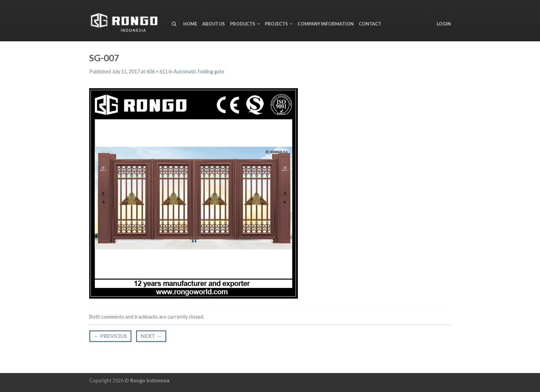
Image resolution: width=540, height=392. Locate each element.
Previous (110, 336)
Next (151, 336)
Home (190, 24)
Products (243, 24)
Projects (276, 24)
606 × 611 (157, 71)
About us (214, 24)
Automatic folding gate (199, 71)
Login (444, 24)
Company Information (326, 24)
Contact (370, 24)
